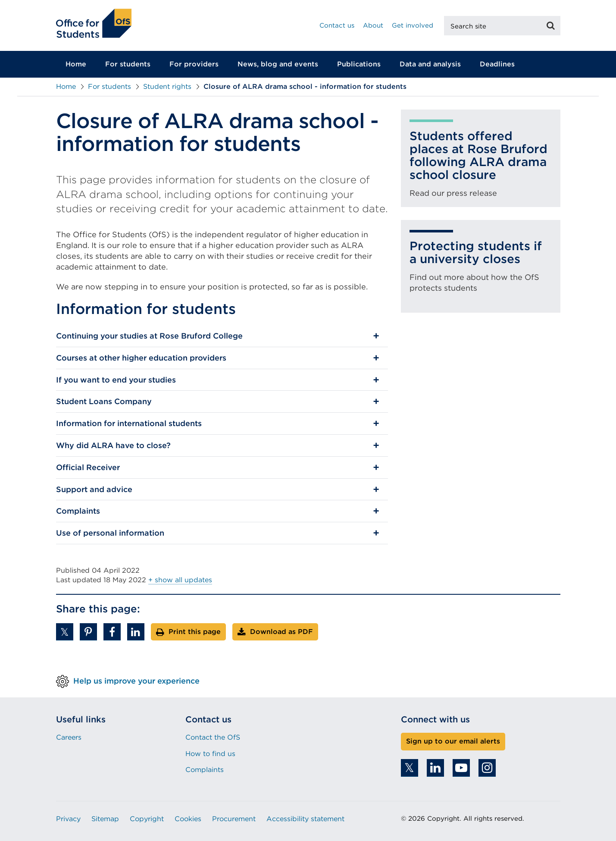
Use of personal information (110, 533)
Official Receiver (88, 467)
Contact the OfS (213, 737)
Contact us (337, 25)
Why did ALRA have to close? (113, 445)
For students (128, 64)
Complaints (78, 511)
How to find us (210, 754)
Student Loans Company (104, 401)
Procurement (234, 819)
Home (76, 64)
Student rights (167, 86)
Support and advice (94, 489)
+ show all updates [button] (180, 580)
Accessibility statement (305, 819)
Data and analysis (430, 64)
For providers (194, 64)
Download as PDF (281, 632)
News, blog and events (278, 64)
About (373, 25)
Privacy (68, 819)
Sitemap (105, 819)
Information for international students (129, 423)
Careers (69, 737)
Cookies (188, 819)
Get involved (413, 25)
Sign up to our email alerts (453, 741)
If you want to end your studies (116, 380)
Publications (359, 64)
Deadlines (497, 64)
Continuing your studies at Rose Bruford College (149, 336)
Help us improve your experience (136, 681)
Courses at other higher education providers (141, 358)
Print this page (195, 632)
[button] (65, 632)
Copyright (147, 819)
